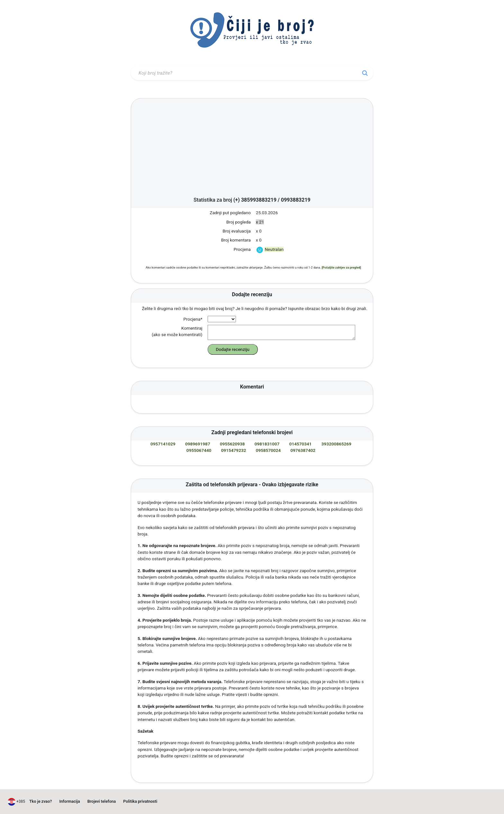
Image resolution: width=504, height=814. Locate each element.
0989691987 (198, 444)
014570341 (301, 444)
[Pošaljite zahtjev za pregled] (341, 267)
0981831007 (267, 444)
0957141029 (163, 444)
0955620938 (232, 444)
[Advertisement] (252, 149)
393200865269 (336, 444)
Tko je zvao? (40, 801)
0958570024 (268, 450)
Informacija (69, 801)
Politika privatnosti (140, 801)
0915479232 (234, 450)
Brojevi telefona (102, 801)
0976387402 (303, 450)
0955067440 (199, 450)
